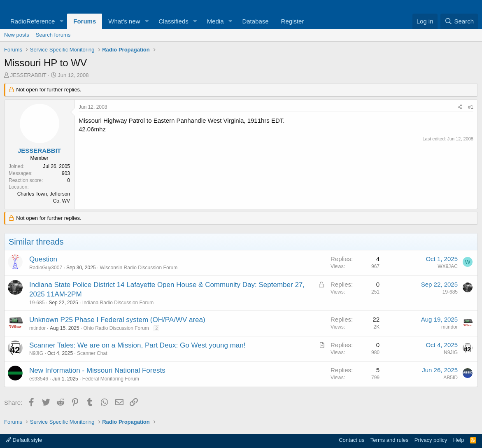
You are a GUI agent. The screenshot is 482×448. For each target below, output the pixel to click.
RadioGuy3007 (46, 268)
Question (43, 259)
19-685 (37, 303)
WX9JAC (448, 266)
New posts (17, 35)
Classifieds (173, 21)
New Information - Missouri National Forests (97, 370)
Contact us (352, 440)
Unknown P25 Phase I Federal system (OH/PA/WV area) (117, 320)
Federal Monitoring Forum (111, 379)
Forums (85, 21)
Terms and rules (389, 440)
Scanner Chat (92, 353)
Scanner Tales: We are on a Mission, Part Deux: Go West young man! (137, 345)
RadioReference (33, 21)
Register (293, 21)
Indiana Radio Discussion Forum (118, 303)
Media (215, 21)
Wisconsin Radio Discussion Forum (139, 268)
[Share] (460, 107)
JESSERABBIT (28, 75)
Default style (24, 440)
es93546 (39, 379)
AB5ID (451, 378)
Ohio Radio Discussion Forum (116, 328)
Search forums (53, 35)
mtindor (37, 328)
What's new (124, 21)
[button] (61, 21)
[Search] (459, 21)
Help (459, 440)
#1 (471, 107)
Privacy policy (431, 440)
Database (255, 21)
